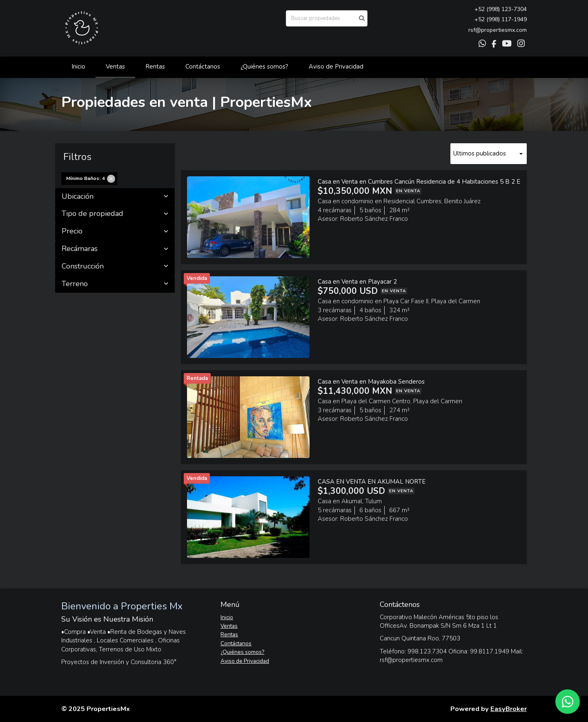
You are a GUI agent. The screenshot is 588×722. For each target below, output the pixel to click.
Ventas (115, 67)
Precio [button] (115, 231)
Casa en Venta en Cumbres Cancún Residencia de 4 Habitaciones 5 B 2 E (419, 182)
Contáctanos (203, 67)
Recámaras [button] (115, 249)
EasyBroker (509, 709)
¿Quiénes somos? (264, 67)
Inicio (78, 67)
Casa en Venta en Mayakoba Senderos (371, 382)
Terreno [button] (115, 284)
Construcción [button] (115, 267)
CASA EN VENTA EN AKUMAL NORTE (372, 482)
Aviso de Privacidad (336, 67)
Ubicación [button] (115, 197)
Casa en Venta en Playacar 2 (357, 282)
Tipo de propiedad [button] (115, 214)
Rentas (155, 67)
